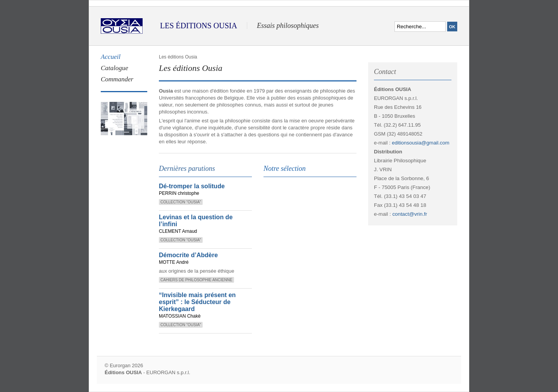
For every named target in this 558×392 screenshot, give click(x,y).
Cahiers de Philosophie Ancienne (196, 280)
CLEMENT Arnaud (178, 231)
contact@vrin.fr (410, 214)
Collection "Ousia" (181, 202)
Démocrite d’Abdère (188, 255)
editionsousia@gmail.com (420, 143)
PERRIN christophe (179, 193)
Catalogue (115, 68)
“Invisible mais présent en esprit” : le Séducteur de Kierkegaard (197, 302)
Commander (117, 79)
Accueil (111, 57)
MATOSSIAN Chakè (180, 316)
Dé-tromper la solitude (192, 186)
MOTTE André (174, 262)
